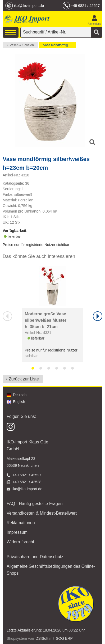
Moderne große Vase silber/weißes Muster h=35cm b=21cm (46, 320)
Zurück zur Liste (24, 379)
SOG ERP (64, 638)
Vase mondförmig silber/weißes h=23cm (60, 45)
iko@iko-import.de (29, 6)
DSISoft (42, 638)
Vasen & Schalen (22, 45)
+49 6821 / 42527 (85, 6)
